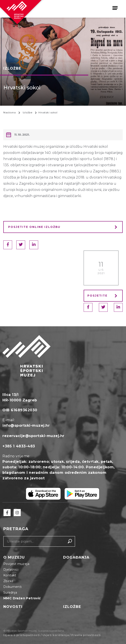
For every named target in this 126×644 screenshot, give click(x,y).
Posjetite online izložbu (34, 227)
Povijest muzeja (16, 564)
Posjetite (104, 296)
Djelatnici (11, 570)
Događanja (76, 557)
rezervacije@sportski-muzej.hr (33, 436)
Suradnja (10, 592)
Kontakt (10, 575)
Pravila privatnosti (86, 635)
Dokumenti (13, 587)
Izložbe (72, 607)
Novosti (13, 607)
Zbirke (8, 581)
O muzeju (14, 557)
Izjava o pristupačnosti (22, 635)
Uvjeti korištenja (56, 635)
